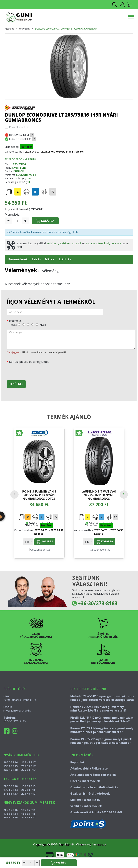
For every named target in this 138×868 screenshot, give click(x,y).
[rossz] (19, 325)
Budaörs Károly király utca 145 (103, 243)
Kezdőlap (9, 29)
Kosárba (45, 542)
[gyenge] (24, 325)
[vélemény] (71, 339)
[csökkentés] (8, 221)
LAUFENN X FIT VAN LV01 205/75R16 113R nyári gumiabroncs (99, 495)
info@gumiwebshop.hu (17, 710)
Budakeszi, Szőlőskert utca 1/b (64, 243)
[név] (55, 312)
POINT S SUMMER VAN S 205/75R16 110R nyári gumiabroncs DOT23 (39, 495)
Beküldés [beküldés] (16, 384)
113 (29, 178)
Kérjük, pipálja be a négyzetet (29, 362)
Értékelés (15, 321)
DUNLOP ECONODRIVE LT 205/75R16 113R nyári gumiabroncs (66, 29)
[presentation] (34, 371)
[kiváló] (37, 325)
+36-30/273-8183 (98, 603)
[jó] (33, 325)
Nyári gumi (25, 29)
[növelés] (25, 221)
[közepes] (28, 325)
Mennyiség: (12, 214)
